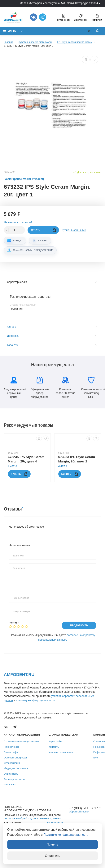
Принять (52, 844)
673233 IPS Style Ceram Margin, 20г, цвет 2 (77, 459)
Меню (9, 31)
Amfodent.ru (19, 675)
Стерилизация (12, 763)
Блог (96, 758)
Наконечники (11, 747)
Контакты (54, 747)
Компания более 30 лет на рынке (65, 388)
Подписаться (55, 823)
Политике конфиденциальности (66, 835)
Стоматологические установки (21, 741)
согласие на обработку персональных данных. (33, 818)
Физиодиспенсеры (14, 779)
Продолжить (79, 626)
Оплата (52, 327)
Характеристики (52, 282)
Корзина (97, 17)
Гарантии (52, 345)
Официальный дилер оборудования (40, 388)
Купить (43, 230)
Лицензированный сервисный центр (14, 388)
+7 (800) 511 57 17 (83, 808)
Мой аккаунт (97, 31)
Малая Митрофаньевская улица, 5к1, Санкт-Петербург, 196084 (59, 3)
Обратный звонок (79, 812)
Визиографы (11, 752)
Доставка (52, 336)
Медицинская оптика (16, 768)
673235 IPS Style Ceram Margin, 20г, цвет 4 (26, 459)
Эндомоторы (11, 774)
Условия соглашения (61, 752)
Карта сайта (55, 741)
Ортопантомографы (15, 758)
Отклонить (52, 856)
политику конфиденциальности (35, 700)
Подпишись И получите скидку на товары (27, 809)
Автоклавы (10, 784)
